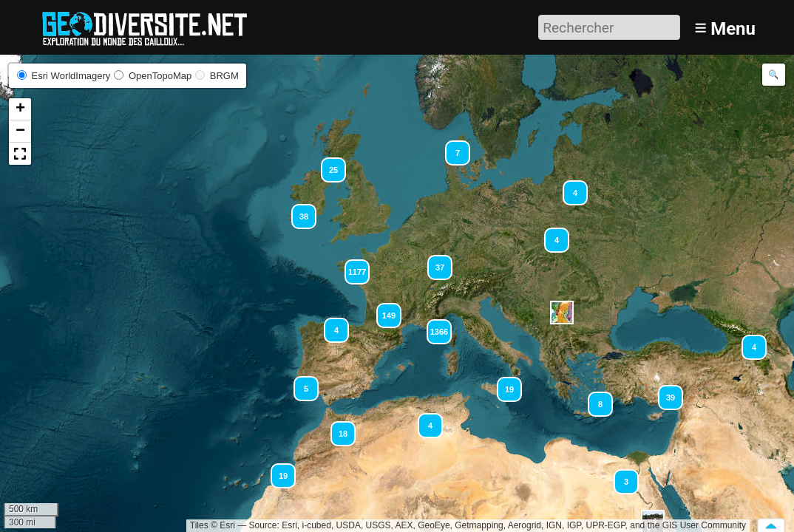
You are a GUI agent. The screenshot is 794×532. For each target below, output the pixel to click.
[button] (336, 427)
